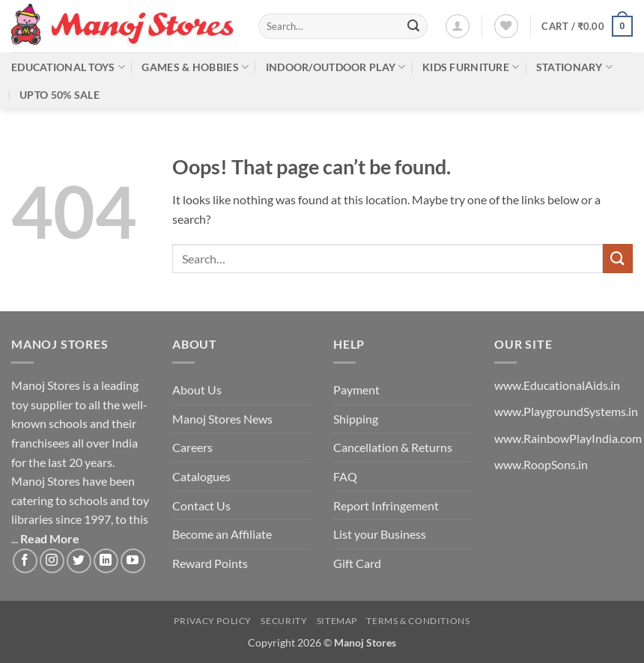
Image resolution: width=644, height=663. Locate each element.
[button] (458, 26)
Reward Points (210, 563)
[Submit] (413, 26)
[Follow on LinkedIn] (106, 561)
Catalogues (201, 476)
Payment (356, 389)
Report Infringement (386, 505)
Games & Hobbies (195, 67)
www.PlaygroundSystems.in (566, 411)
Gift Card (357, 563)
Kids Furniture (471, 67)
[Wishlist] (506, 26)
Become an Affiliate (222, 534)
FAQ (345, 476)
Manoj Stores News (222, 419)
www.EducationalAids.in (557, 385)
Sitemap (337, 621)
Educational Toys (68, 67)
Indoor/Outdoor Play (336, 67)
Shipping (356, 419)
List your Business (380, 534)
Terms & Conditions (418, 621)
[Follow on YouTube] (133, 561)
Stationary (574, 67)
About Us (197, 389)
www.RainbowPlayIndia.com (568, 438)
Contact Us (201, 505)
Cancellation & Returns (393, 447)
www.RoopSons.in (541, 464)
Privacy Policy (213, 621)
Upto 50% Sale (60, 95)
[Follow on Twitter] (79, 561)
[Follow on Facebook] (25, 561)
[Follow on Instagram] (52, 561)
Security (284, 621)
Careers (192, 447)
